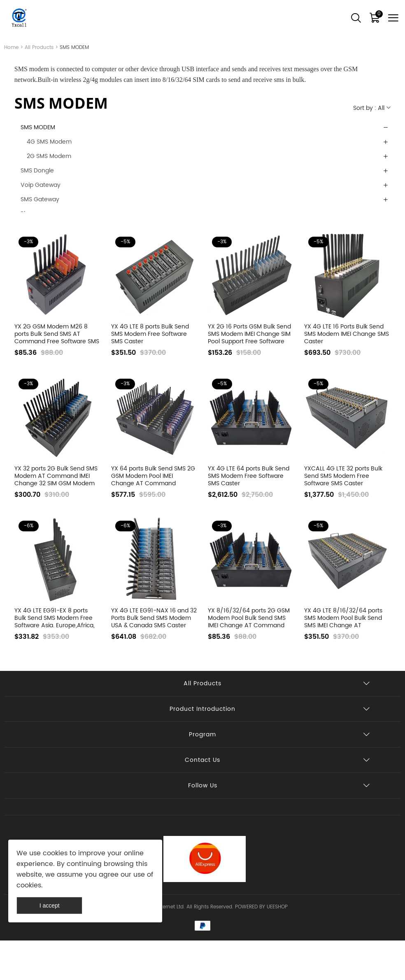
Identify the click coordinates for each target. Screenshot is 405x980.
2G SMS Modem (49, 156)
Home (11, 48)
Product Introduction (202, 709)
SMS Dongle (37, 171)
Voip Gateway (41, 185)
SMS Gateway (40, 199)
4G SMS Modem (49, 142)
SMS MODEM (38, 127)
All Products (39, 48)
